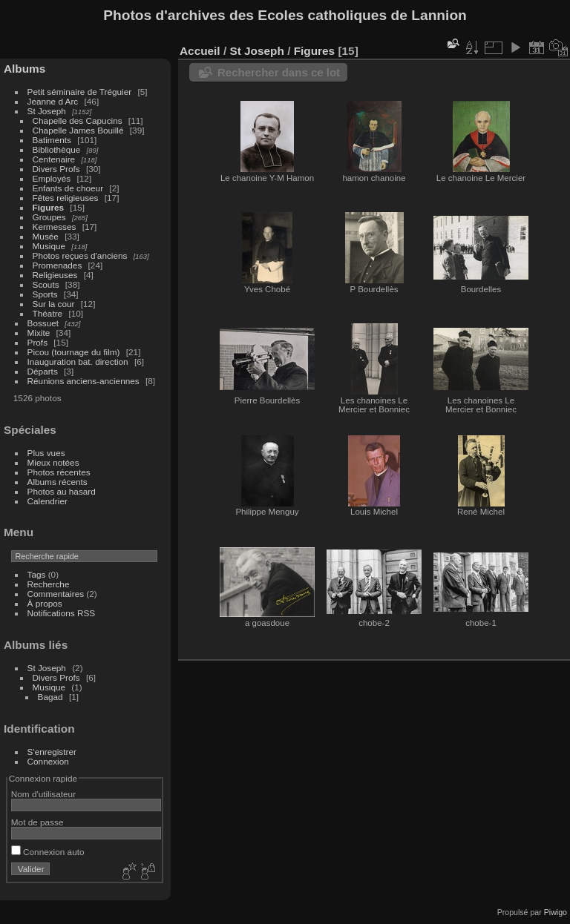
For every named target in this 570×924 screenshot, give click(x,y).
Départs (43, 371)
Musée (46, 236)
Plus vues (46, 453)
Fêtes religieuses (66, 198)
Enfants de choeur (68, 188)
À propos (45, 603)
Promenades (58, 265)
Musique (49, 246)
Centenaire (54, 159)
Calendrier (47, 501)
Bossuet (43, 323)
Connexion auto (48, 852)
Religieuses (55, 275)
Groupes (49, 217)
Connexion (48, 761)
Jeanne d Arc (53, 101)
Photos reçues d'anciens (80, 255)
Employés (52, 178)
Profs (37, 342)
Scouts (46, 284)
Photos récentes (59, 472)
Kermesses (55, 227)
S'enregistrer (52, 752)
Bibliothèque (57, 149)
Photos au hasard (62, 491)
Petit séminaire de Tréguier (80, 92)
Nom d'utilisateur (43, 794)
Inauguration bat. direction (78, 362)
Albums (24, 69)
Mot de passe (37, 822)
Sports (45, 294)
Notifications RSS (62, 613)
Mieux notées (53, 462)
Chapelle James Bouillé (78, 130)
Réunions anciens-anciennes (83, 381)
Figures (49, 207)
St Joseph (47, 111)
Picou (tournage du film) (74, 352)
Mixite (39, 333)
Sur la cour (54, 304)
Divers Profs (56, 169)
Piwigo (556, 912)
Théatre (48, 313)
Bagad (50, 697)
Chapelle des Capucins (78, 121)
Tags (37, 574)
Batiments (52, 140)
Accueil (200, 51)
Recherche (49, 584)
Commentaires (56, 594)
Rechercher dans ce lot (279, 72)
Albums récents (58, 482)
